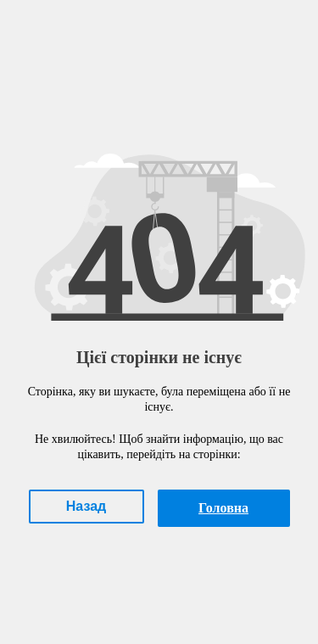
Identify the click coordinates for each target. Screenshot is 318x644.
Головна (223, 508)
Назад (86, 506)
